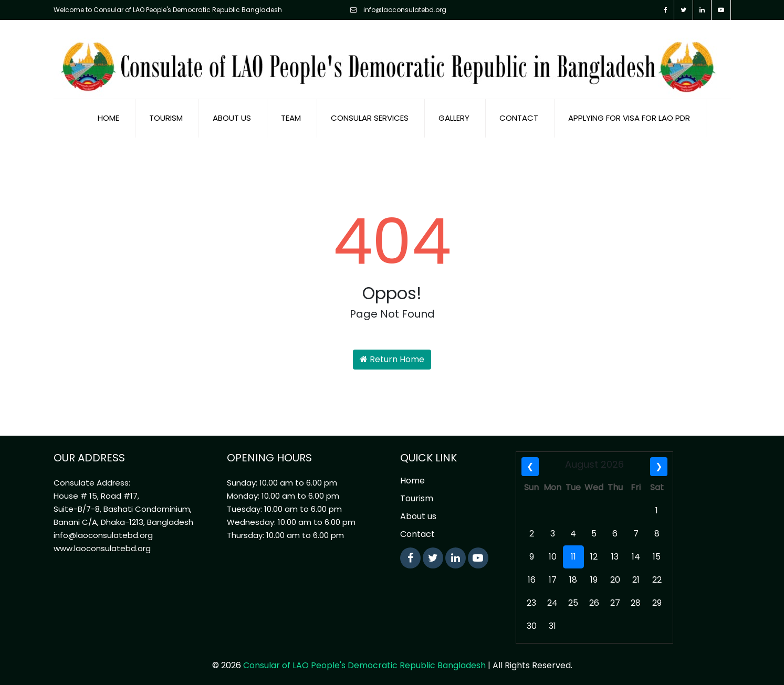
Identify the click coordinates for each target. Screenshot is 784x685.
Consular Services (370, 115)
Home (108, 115)
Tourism (166, 115)
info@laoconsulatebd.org (398, 10)
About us (232, 115)
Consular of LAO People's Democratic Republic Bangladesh (364, 663)
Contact (519, 115)
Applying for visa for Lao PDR (629, 115)
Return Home (392, 357)
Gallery (454, 115)
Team (291, 115)
